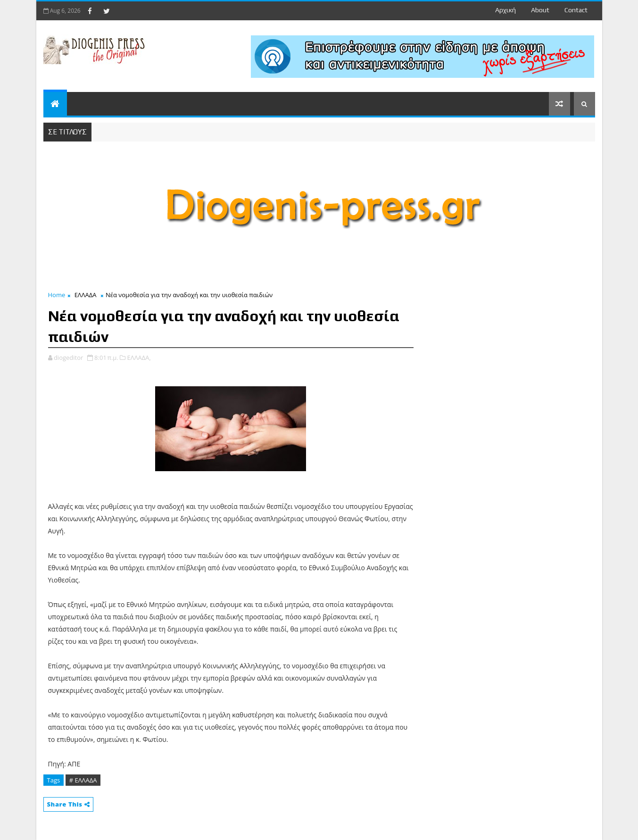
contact (576, 10)
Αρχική (505, 10)
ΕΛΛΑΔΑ (86, 295)
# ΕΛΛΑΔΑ (83, 780)
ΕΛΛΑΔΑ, (139, 358)
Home (57, 295)
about (540, 10)
